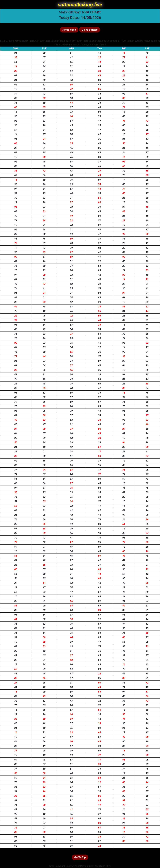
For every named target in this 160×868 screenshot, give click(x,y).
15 (147, 71)
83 (124, 193)
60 (100, 424)
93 (44, 116)
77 (124, 57)
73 (71, 112)
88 (16, 71)
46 (100, 107)
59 (71, 234)
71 (71, 66)
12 (124, 66)
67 (44, 57)
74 (71, 134)
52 (71, 76)
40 (100, 53)
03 (16, 98)
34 (16, 80)
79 (147, 76)
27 (147, 134)
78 (124, 80)
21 (124, 85)
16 (124, 157)
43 (71, 80)
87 (44, 121)
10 (124, 501)
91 (44, 71)
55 (71, 143)
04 (100, 66)
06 (100, 112)
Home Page (69, 30)
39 (16, 193)
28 (147, 157)
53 (71, 98)
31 (44, 62)
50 (100, 198)
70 (147, 53)
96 (44, 184)
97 (44, 207)
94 (44, 139)
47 (100, 121)
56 (71, 166)
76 (147, 143)
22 (100, 57)
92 (44, 94)
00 (100, 202)
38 (16, 171)
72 (71, 89)
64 (16, 62)
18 (124, 202)
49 (100, 76)
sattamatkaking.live (80, 5)
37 (16, 148)
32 (44, 85)
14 (124, 112)
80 (44, 53)
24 (147, 66)
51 (71, 53)
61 (100, 447)
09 (100, 180)
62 (71, 510)
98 (44, 230)
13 (124, 89)
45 (100, 85)
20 (124, 62)
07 (100, 134)
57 (71, 189)
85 (44, 89)
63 (44, 610)
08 (100, 157)
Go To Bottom (90, 30)
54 (71, 121)
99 (124, 234)
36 (16, 125)
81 (124, 148)
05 (124, 71)
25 (147, 89)
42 (71, 57)
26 (147, 112)
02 (16, 76)
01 (16, 53)
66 (71, 85)
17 (124, 180)
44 (100, 62)
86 (44, 112)
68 (44, 80)
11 (124, 53)
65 (71, 62)
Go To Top (80, 857)
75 (71, 157)
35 (16, 103)
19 (124, 225)
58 (71, 211)
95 (44, 162)
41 (16, 239)
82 (124, 171)
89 (44, 76)
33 (16, 57)
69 (44, 103)
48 (100, 98)
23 (100, 80)
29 (147, 180)
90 (16, 116)
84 (44, 66)
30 (147, 202)
